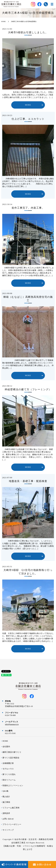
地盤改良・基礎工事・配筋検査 (28, 481)
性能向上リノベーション (13, 785)
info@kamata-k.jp (12, 724)
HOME (3, 21)
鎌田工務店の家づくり (12, 752)
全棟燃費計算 (8, 763)
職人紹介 (6, 797)
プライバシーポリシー (12, 824)
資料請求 (6, 813)
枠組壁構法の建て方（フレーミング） (28, 389)
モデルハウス (8, 769)
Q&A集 (5, 791)
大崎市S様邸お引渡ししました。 (28, 32)
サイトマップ (8, 830)
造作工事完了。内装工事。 (28, 208)
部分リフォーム (9, 780)
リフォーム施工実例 (11, 808)
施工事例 (6, 802)
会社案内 (6, 747)
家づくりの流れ (9, 774)
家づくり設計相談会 (11, 758)
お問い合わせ (8, 819)
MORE (28, 105)
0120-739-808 (10, 715)
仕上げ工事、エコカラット (28, 119)
